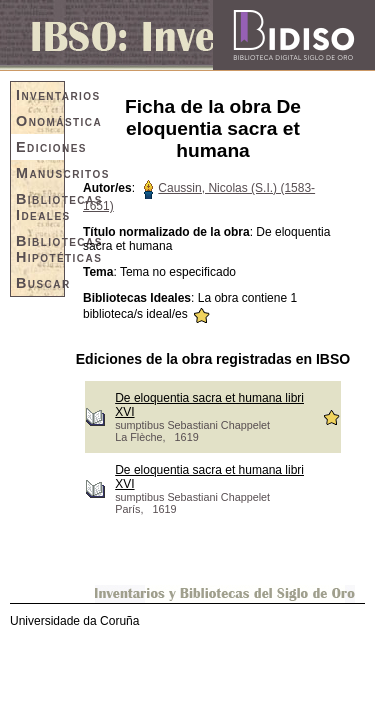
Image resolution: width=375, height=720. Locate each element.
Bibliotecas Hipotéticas (40, 249)
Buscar (40, 283)
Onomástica (40, 121)
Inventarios (40, 95)
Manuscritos (40, 173)
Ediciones (40, 147)
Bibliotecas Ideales (40, 207)
